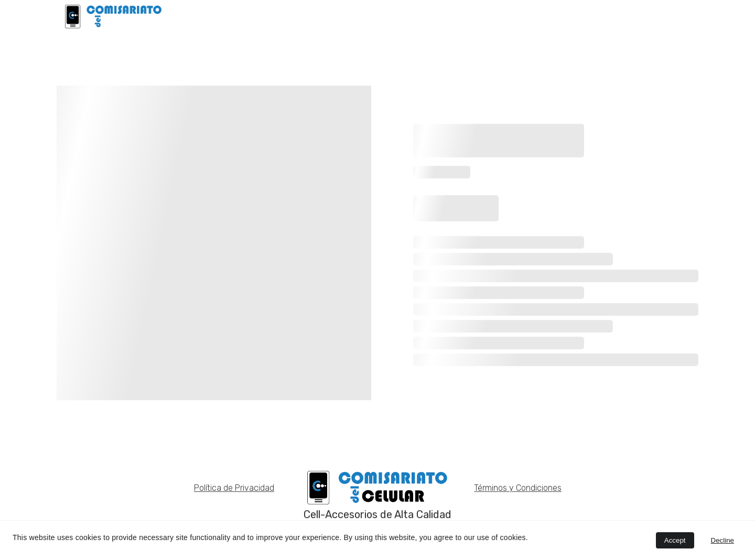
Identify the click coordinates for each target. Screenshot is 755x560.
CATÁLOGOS (666, 16)
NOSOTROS (601, 16)
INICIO (409, 16)
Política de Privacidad (234, 489)
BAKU (493, 16)
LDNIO (451, 16)
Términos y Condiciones (518, 489)
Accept (675, 540)
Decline (722, 540)
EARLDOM (541, 16)
